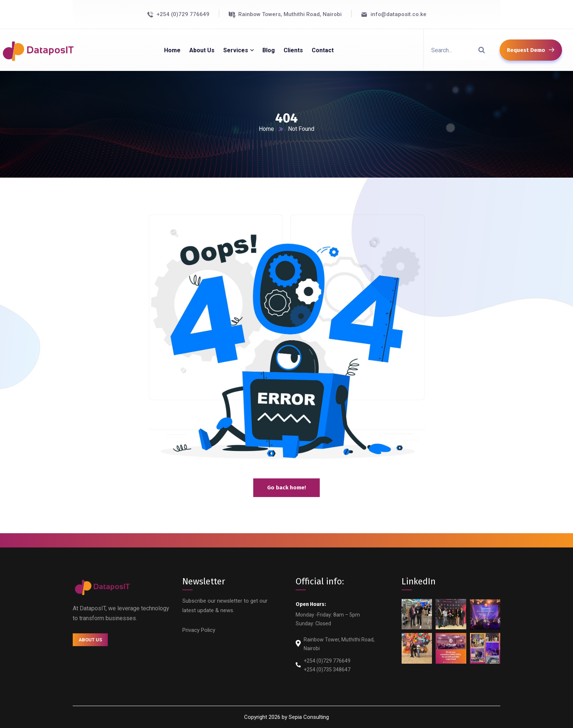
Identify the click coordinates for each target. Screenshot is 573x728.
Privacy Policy (199, 630)
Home (266, 129)
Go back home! (286, 488)
